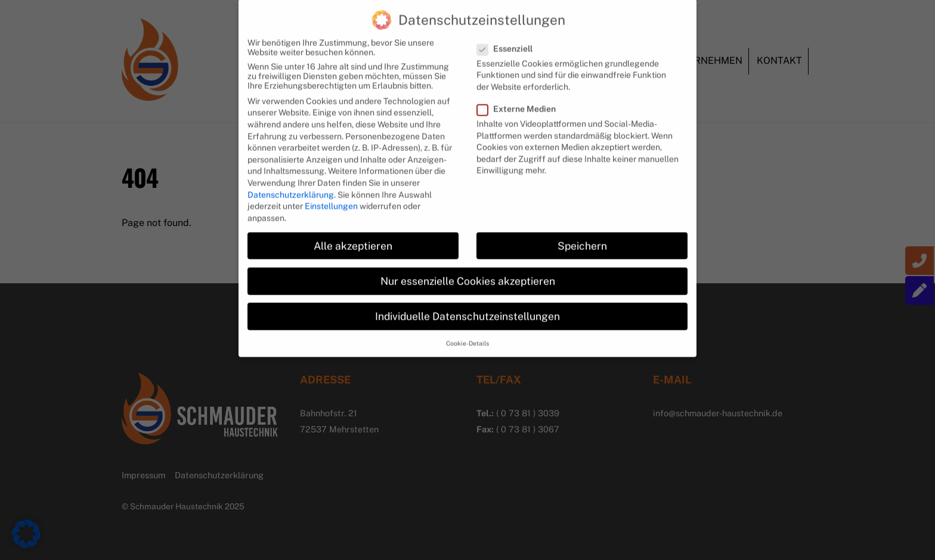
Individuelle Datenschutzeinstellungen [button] (467, 307)
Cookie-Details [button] (467, 334)
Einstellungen (331, 197)
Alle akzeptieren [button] (353, 236)
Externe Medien (522, 100)
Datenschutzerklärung (291, 185)
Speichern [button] (582, 236)
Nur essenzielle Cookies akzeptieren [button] (468, 271)
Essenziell (510, 39)
